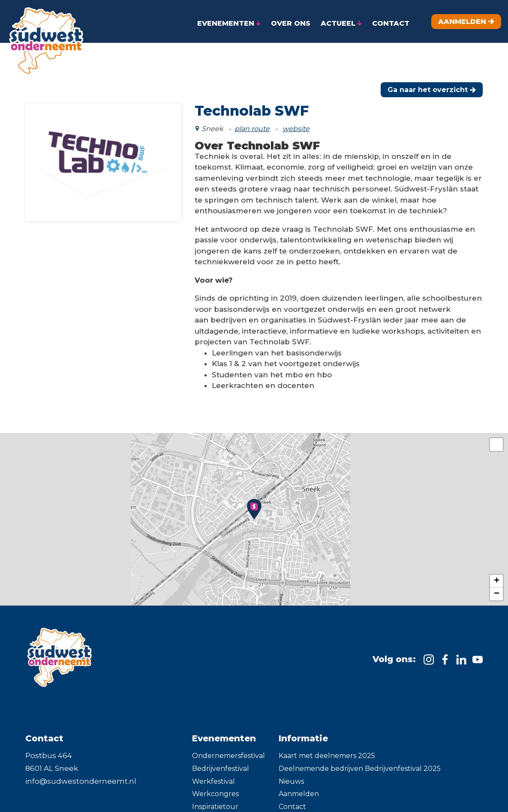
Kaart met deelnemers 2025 (327, 751)
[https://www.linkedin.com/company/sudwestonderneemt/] (461, 654)
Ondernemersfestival (228, 751)
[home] (43, 38)
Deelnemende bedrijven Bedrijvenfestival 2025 (360, 763)
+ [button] (497, 576)
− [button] (497, 589)
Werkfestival (213, 776)
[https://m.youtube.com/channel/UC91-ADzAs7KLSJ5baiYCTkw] (478, 654)
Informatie (303, 733)
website (296, 124)
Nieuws (291, 776)
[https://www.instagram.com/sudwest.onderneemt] (429, 654)
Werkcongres (215, 789)
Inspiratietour (215, 802)
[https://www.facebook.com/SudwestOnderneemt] (445, 654)
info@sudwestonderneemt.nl (81, 776)
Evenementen (224, 733)
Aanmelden (299, 789)
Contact (292, 802)
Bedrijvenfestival (221, 763)
